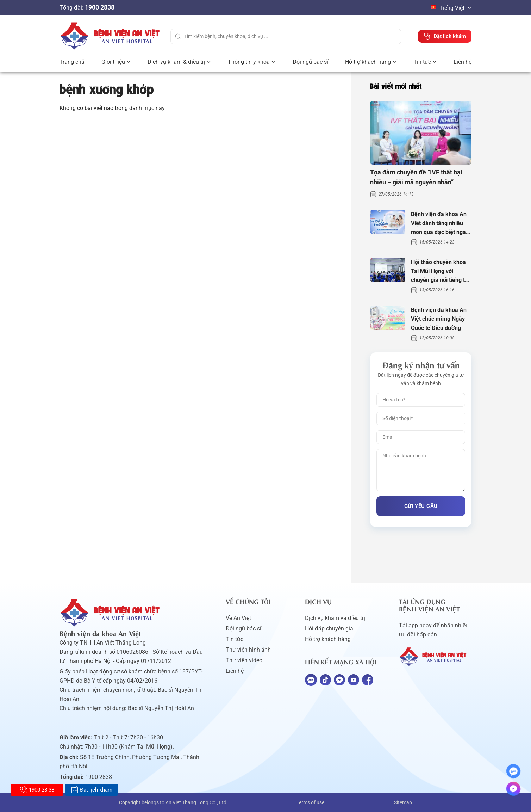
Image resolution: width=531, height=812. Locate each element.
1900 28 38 (37, 790)
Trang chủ (72, 62)
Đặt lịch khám (92, 790)
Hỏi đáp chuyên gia (329, 629)
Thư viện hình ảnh (248, 650)
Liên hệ (463, 62)
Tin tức (422, 62)
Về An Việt (238, 618)
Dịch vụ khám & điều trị (176, 62)
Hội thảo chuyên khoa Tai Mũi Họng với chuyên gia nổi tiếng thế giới (441, 272)
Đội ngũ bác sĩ (310, 62)
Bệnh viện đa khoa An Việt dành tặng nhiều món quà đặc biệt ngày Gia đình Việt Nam (440, 224)
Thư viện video (244, 660)
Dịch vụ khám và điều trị (335, 618)
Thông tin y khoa (249, 62)
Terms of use (310, 802)
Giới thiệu (113, 62)
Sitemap (403, 802)
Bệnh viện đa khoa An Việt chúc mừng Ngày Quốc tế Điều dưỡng (439, 319)
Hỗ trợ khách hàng (368, 62)
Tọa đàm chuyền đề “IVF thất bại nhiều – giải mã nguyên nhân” (416, 177)
